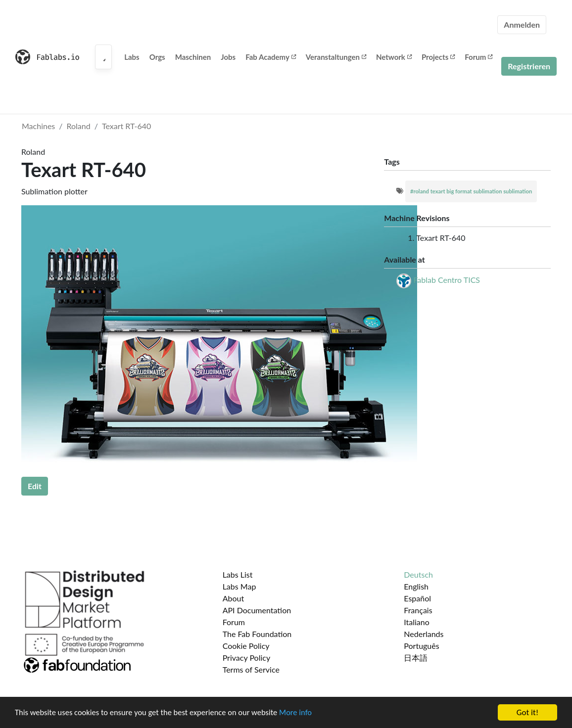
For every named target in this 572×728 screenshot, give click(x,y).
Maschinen (193, 57)
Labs (132, 57)
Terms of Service (251, 669)
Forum (478, 57)
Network (394, 57)
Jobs (228, 57)
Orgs (157, 57)
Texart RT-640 (126, 126)
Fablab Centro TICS (447, 280)
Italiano (417, 622)
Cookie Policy (246, 646)
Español (417, 598)
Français (418, 610)
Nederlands (424, 634)
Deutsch (418, 574)
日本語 (416, 658)
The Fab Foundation (257, 634)
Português (421, 646)
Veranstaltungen (336, 57)
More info (304, 713)
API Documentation (257, 610)
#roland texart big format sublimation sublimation (471, 191)
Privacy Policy (247, 658)
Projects (438, 57)
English (416, 586)
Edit (35, 486)
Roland (79, 126)
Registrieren (529, 66)
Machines (38, 126)
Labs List (238, 574)
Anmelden (522, 24)
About (234, 598)
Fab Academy (271, 57)
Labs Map (239, 586)
